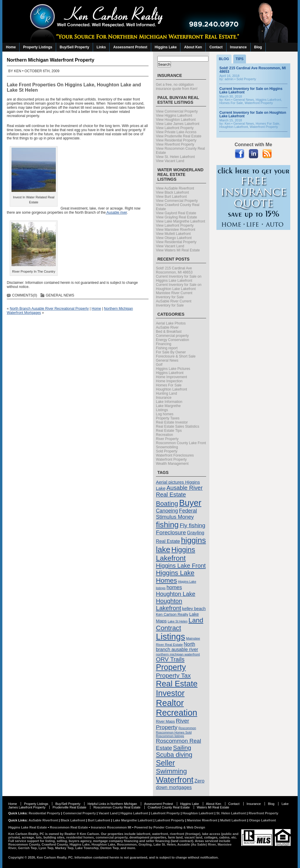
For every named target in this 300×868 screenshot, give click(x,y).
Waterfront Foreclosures (175, 455)
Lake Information (169, 402)
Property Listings (38, 47)
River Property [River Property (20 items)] (173, 724)
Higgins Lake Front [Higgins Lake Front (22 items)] (181, 566)
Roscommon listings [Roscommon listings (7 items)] (170, 736)
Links (101, 47)
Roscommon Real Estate (69, 827)
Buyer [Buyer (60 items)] (190, 503)
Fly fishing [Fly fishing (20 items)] (192, 525)
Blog (258, 47)
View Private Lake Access (176, 132)
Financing (164, 344)
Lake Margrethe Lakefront (133, 820)
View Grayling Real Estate (176, 217)
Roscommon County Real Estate (117, 807)
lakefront (144, 834)
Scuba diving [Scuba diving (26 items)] (174, 755)
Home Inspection (169, 381)
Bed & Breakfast (169, 332)
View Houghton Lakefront (176, 120)
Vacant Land (108, 813)
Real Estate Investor (172, 422)
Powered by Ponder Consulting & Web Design (170, 827)
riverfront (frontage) (185, 834)
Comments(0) (25, 295)
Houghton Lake (114, 85)
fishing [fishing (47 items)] (167, 525)
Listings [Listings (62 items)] (171, 637)
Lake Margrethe (168, 406)
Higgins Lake (166, 47)
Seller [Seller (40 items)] (165, 763)
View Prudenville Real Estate (179, 136)
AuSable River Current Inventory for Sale (174, 303)
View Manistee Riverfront (176, 230)
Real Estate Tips (169, 431)
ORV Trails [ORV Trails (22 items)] (170, 659)
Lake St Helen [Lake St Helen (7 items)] (178, 621)
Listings (162, 410)
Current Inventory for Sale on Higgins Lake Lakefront (179, 279)
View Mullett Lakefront (173, 234)
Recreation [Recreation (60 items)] (177, 713)
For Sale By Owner (171, 352)
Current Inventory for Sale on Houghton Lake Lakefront (179, 287)
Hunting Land (166, 393)
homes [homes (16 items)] (174, 587)
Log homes (165, 414)
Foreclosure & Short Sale (176, 356)
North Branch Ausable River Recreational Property (49, 309)
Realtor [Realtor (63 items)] (170, 703)
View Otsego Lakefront (174, 238)
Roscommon (127, 844)
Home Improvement (171, 377)
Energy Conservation (172, 340)
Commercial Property (79, 813)
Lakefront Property (165, 813)
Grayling (145, 844)
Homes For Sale (169, 385)
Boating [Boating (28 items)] (167, 504)
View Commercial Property (177, 111)
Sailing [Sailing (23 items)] (182, 748)
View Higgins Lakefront (174, 116)
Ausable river (116, 213)
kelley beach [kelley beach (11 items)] (194, 609)
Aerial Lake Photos (171, 323)
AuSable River (167, 327)
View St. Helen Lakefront (175, 157)
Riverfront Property (264, 813)
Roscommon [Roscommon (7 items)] (187, 728)
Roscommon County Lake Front (181, 443)
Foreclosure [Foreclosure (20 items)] (171, 532)
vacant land (193, 837)
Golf (159, 365)
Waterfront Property (171, 459)
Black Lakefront (73, 820)
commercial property (112, 837)
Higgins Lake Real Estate (28, 827)
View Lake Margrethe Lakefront (181, 221)
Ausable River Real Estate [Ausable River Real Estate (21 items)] (179, 491)
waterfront (160, 834)
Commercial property (172, 336)
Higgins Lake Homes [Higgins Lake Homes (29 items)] (175, 577)
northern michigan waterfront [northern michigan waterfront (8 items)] (178, 654)
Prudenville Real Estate (69, 807)
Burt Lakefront (99, 820)
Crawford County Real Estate (169, 807)
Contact (216, 47)
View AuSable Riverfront (175, 188)
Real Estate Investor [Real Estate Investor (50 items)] (177, 688)
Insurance (238, 47)
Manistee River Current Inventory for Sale (174, 295)
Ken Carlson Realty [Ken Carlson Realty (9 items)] (172, 614)
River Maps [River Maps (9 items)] (165, 721)
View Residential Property (176, 140)
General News (60, 295)
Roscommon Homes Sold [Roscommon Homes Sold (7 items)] (174, 732)
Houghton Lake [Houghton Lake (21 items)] (176, 594)
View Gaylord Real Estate (176, 213)
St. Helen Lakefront (231, 813)
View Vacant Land (170, 161)
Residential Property (44, 813)
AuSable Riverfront (43, 820)
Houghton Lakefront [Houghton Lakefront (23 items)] (169, 604)
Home (11, 47)
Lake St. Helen (165, 844)
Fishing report (167, 348)
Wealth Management (172, 464)
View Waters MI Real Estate (178, 250)
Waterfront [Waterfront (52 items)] (175, 780)
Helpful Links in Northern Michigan (112, 804)
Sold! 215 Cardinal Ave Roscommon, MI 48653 (174, 270)
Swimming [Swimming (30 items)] (171, 771)
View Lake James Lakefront (178, 124)
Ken (18, 71)
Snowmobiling (167, 447)
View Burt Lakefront (171, 197)
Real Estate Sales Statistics (178, 426)
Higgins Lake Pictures (173, 369)
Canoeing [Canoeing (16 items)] (167, 511)
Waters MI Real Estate (213, 807)
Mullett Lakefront (233, 820)
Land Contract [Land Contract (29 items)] (180, 624)
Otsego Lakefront (262, 820)
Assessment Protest (130, 47)
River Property (167, 439)
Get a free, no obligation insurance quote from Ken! (177, 87)
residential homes (80, 837)
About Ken (193, 47)
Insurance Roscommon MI (111, 827)
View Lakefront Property (175, 128)
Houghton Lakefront (171, 389)
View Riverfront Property (175, 144)
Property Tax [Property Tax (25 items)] (173, 675)
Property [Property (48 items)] (171, 667)
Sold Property (167, 451)
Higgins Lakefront (170, 373)
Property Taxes (168, 418)
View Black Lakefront (172, 192)
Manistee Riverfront (202, 820)
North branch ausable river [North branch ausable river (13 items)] (177, 647)
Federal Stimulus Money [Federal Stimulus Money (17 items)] (176, 514)
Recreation (164, 435)
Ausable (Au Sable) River (197, 844)
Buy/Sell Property (74, 47)
